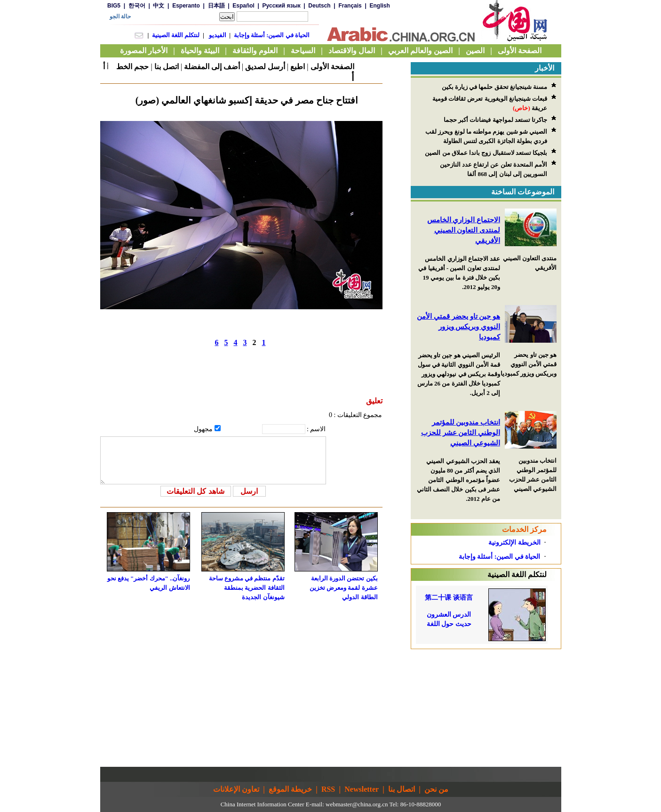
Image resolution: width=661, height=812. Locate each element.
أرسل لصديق (265, 67)
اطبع (298, 67)
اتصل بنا (167, 67)
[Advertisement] (486, 708)
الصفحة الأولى (332, 67)
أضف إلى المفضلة (212, 67)
